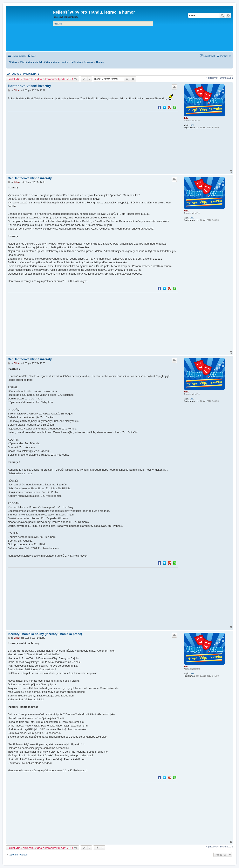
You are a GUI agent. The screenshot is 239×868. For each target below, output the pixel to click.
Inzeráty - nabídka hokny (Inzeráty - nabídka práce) (45, 634)
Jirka (186, 118)
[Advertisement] (93, 141)
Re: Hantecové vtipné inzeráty (30, 178)
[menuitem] (32, 56)
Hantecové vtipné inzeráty (22, 74)
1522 (192, 125)
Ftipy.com (58, 24)
